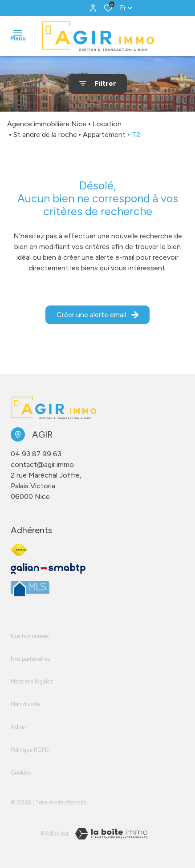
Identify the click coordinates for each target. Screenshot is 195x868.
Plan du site (25, 704)
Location (107, 124)
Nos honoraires (30, 636)
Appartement (104, 135)
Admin (19, 727)
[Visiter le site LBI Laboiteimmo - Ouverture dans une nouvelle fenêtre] (111, 834)
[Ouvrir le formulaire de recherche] (98, 84)
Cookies (21, 773)
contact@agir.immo (42, 464)
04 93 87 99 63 (36, 454)
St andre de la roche (45, 135)
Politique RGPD (30, 750)
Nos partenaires (30, 659)
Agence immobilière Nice (47, 124)
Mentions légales (32, 681)
